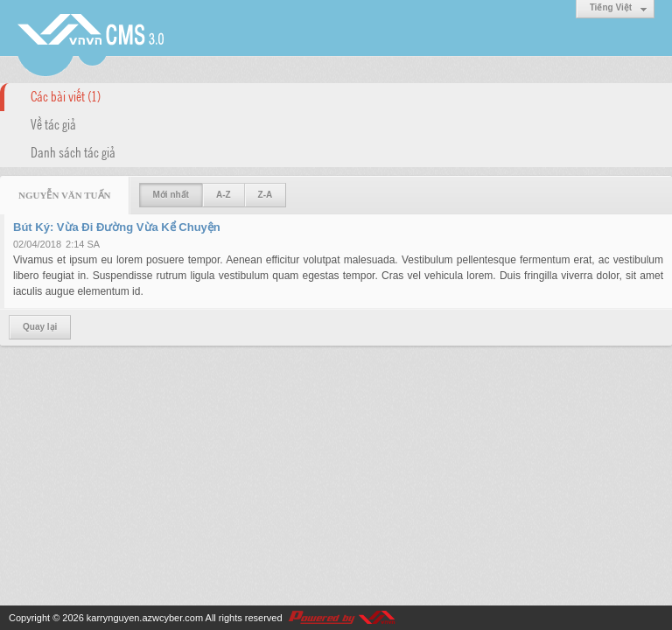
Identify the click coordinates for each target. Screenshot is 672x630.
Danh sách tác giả (73, 151)
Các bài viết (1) (66, 95)
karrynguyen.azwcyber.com (145, 618)
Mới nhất (171, 195)
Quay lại (40, 327)
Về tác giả (53, 123)
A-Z (224, 195)
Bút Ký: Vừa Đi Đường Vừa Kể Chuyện (117, 227)
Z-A (266, 195)
